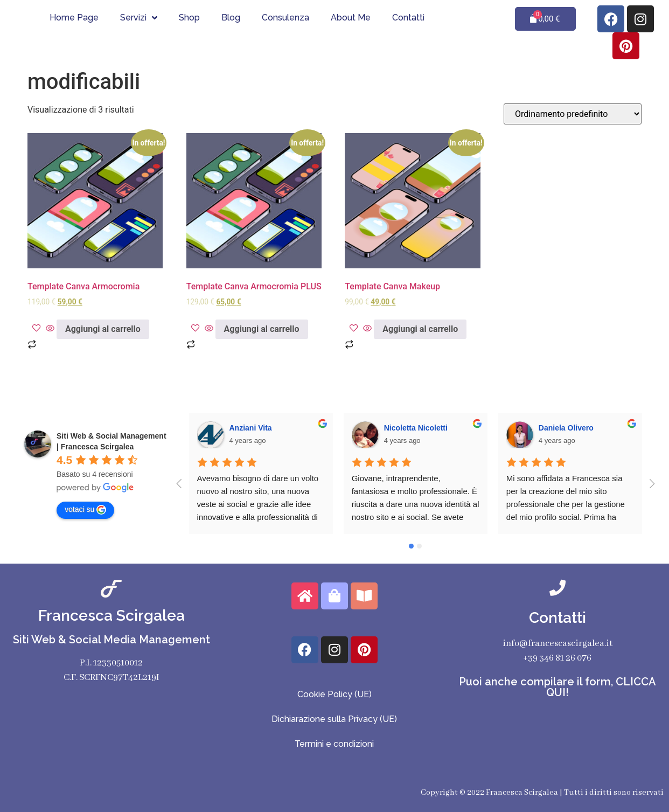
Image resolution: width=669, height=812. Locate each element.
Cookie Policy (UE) (334, 694)
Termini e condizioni (334, 744)
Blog (231, 18)
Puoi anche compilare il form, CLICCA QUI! (557, 687)
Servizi (139, 18)
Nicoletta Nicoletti (416, 428)
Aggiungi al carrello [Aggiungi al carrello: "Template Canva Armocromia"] (103, 329)
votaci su (85, 510)
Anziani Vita (251, 428)
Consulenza (285, 18)
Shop (189, 18)
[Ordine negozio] (573, 114)
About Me (351, 18)
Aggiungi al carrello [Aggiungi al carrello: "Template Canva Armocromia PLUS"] (262, 329)
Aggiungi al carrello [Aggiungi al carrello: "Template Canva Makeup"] (420, 329)
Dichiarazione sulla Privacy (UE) (334, 719)
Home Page (74, 18)
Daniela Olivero (566, 428)
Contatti (408, 18)
